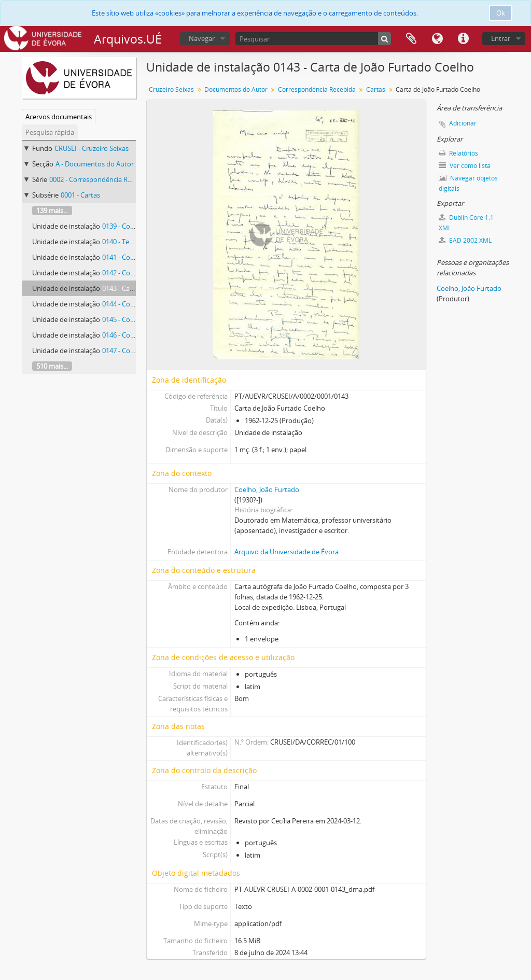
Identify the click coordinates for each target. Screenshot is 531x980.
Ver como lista (465, 166)
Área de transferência (411, 39)
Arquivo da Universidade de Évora (287, 552)
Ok (501, 13)
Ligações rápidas (463, 39)
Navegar (202, 38)
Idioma (437, 39)
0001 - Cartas (80, 195)
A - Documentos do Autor (95, 164)
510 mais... (52, 366)
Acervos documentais (59, 117)
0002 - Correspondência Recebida (100, 179)
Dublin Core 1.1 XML (466, 223)
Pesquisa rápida (50, 132)
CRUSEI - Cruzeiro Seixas (92, 148)
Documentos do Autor (236, 89)
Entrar (501, 38)
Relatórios (458, 153)
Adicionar (463, 123)
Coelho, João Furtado (267, 489)
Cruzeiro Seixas (171, 89)
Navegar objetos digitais (468, 183)
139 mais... (52, 211)
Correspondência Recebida (317, 89)
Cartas (376, 89)
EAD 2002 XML (465, 240)
